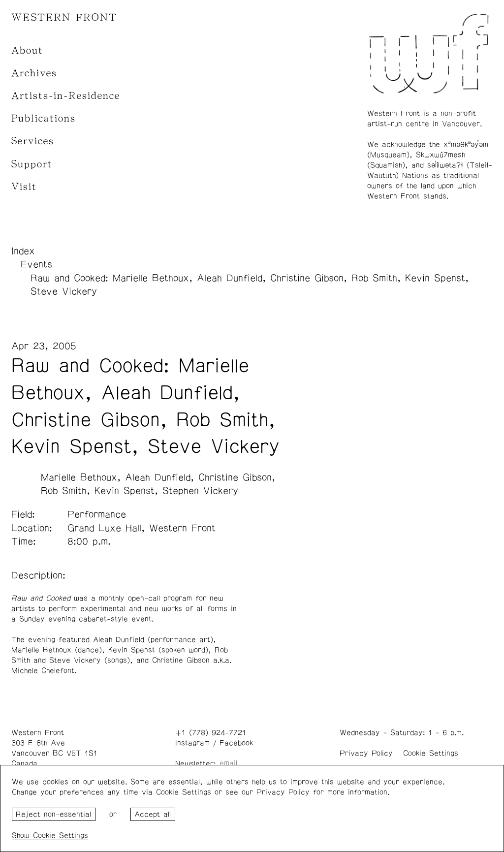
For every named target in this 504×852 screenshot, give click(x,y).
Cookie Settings (431, 753)
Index (23, 251)
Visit (24, 187)
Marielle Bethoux (79, 477)
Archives (34, 73)
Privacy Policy (366, 753)
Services (33, 141)
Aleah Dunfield (158, 477)
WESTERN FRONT (64, 17)
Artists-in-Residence (66, 96)
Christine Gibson (235, 477)
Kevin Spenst (125, 491)
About (27, 50)
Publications (44, 118)
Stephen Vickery (200, 491)
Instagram (192, 743)
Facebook (236, 743)
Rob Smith (64, 491)
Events (36, 264)
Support (32, 164)
